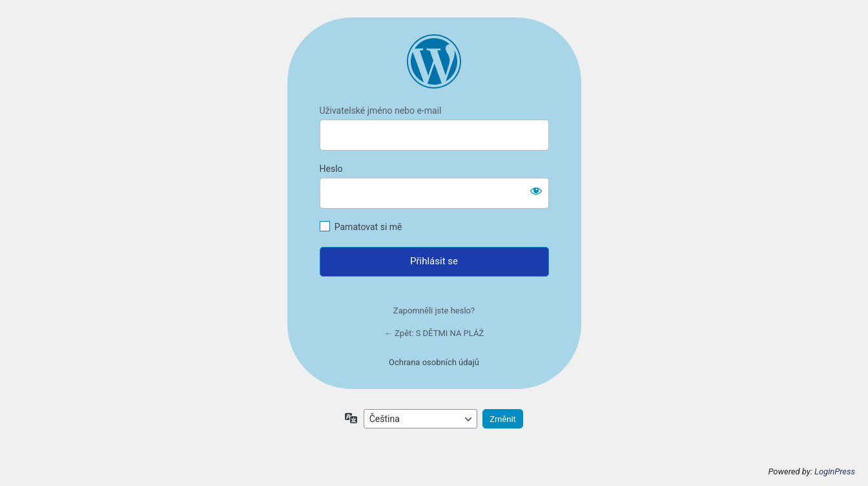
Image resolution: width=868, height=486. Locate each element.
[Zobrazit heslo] (536, 191)
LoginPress (835, 471)
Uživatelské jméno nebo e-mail (381, 111)
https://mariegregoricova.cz (434, 61)
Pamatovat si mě (368, 227)
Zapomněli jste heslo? (434, 311)
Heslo (331, 169)
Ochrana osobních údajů (434, 362)
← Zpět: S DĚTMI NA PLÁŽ (434, 333)
